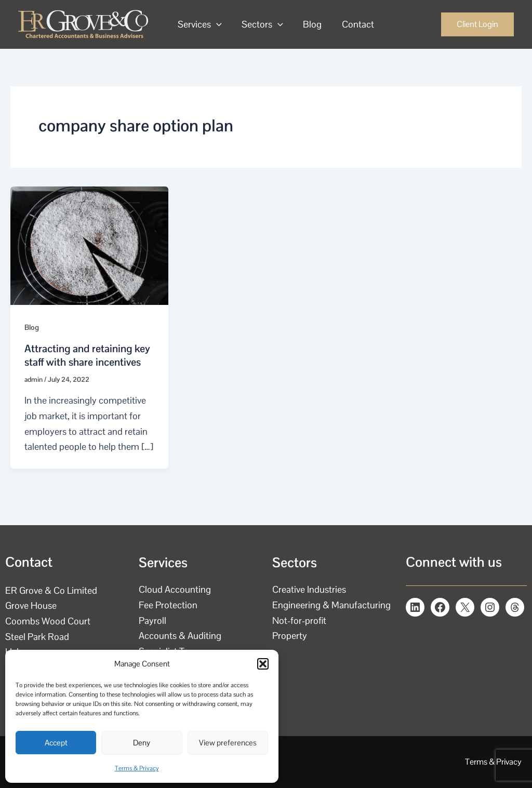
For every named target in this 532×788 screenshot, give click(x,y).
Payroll (152, 620)
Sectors (261, 24)
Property (290, 636)
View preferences (228, 743)
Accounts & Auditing (180, 636)
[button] (263, 664)
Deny (142, 743)
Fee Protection (168, 605)
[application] (216, 24)
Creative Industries (309, 589)
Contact (354, 24)
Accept (56, 743)
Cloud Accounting (175, 589)
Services (199, 24)
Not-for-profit (299, 620)
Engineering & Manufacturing (331, 605)
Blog (310, 24)
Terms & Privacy (137, 768)
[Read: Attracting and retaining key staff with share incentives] (89, 244)
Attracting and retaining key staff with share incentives (87, 355)
